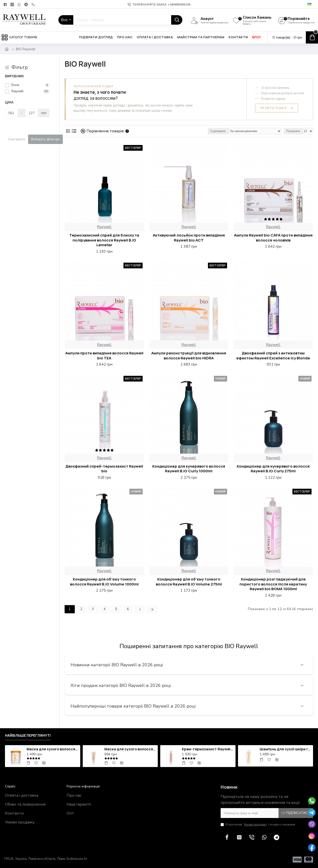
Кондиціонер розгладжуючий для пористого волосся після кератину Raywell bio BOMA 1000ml (273, 584)
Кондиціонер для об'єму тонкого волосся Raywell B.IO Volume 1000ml (104, 582)
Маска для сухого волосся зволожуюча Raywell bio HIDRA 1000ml (52, 749)
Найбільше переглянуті (28, 735)
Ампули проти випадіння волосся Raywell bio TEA (104, 356)
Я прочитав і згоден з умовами (258, 824)
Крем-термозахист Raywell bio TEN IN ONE (208, 749)
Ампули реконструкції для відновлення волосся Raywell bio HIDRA (189, 356)
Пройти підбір (277, 108)
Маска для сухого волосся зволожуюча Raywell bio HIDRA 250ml (130, 749)
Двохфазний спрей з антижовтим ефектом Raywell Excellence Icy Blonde (273, 356)
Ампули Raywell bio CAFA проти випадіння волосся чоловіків (273, 238)
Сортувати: (218, 131)
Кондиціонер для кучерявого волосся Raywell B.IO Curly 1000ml (189, 469)
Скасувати (17, 139)
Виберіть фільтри (45, 139)
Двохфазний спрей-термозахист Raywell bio (104, 469)
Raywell (104, 227)
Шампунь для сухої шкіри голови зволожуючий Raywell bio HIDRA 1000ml (285, 749)
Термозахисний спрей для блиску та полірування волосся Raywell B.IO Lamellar (104, 240)
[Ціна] (11, 113)
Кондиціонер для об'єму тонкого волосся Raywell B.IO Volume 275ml (189, 582)
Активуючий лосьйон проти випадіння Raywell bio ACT (189, 238)
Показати (293, 131)
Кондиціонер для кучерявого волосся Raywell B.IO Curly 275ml (273, 469)
